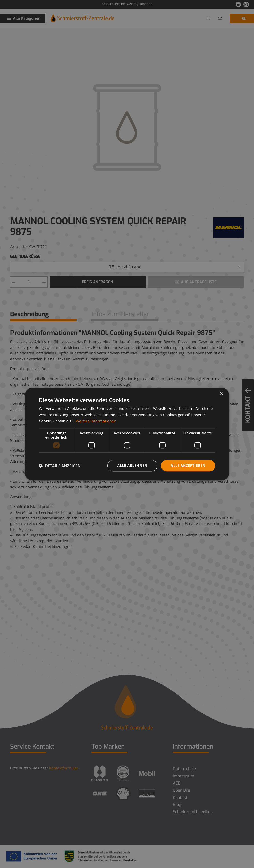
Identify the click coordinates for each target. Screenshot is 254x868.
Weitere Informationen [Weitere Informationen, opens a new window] (96, 421)
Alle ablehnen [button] (132, 465)
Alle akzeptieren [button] (188, 465)
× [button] (221, 394)
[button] (60, 466)
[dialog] (127, 434)
